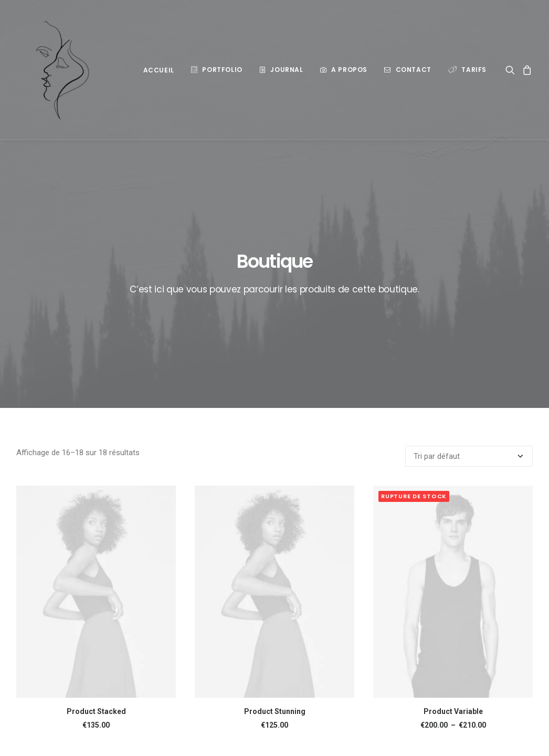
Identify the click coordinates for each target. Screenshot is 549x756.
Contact (414, 70)
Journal (287, 70)
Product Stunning (275, 604)
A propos (349, 70)
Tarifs (474, 70)
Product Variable (453, 604)
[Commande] (469, 349)
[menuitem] (159, 70)
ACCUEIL (159, 70)
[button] (512, 70)
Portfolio (222, 70)
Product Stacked (96, 604)
